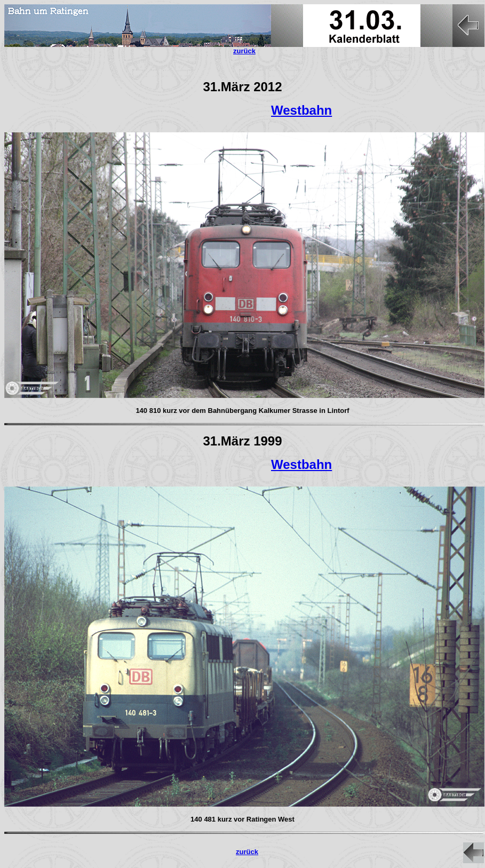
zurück (247, 852)
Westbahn (301, 110)
